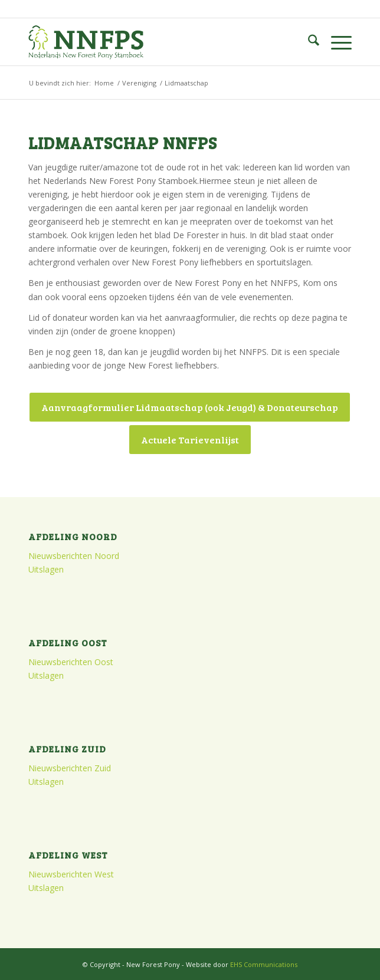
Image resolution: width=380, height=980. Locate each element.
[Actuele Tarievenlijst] (190, 440)
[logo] (158, 42)
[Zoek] (308, 42)
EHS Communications (264, 964)
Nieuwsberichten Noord (74, 556)
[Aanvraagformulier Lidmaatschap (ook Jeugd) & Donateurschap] (190, 407)
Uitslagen (46, 569)
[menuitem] (308, 42)
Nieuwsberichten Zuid (70, 768)
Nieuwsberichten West (71, 874)
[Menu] (335, 42)
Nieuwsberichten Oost (71, 662)
